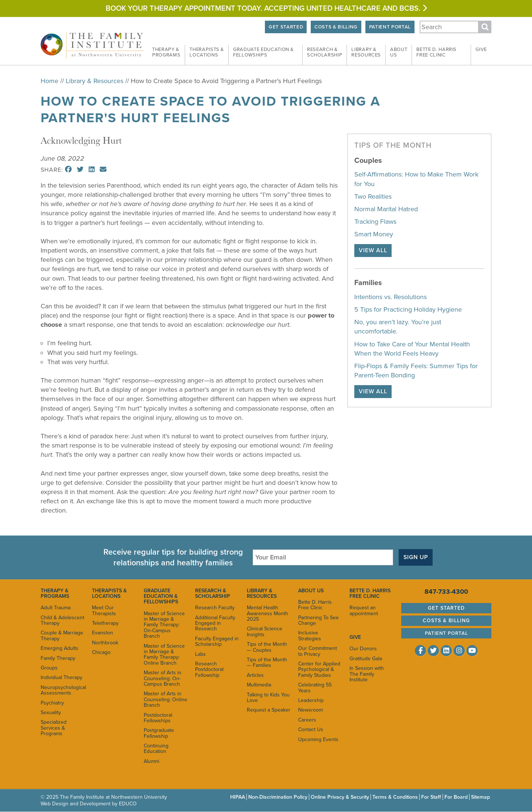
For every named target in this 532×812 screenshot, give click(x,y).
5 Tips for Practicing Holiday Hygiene (408, 309)
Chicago (101, 652)
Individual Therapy (62, 677)
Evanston (103, 633)
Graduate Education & (263, 52)
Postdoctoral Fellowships (158, 718)
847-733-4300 (446, 592)
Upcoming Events (318, 739)
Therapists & (207, 52)
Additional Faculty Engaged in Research (215, 623)
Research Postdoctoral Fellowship (209, 669)
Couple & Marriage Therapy (62, 636)
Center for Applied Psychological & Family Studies (319, 669)
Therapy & (166, 52)
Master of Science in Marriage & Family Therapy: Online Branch (164, 655)
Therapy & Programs (55, 593)
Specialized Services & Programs (54, 728)
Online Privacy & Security (340, 797)
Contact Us (311, 729)
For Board (456, 797)
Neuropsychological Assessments (63, 690)
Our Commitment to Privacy (318, 651)
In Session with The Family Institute (367, 674)
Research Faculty (215, 608)
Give (481, 49)
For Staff (431, 797)
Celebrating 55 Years (315, 688)
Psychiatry (52, 703)
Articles (255, 675)
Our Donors (363, 649)
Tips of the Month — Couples (267, 647)
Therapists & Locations (109, 593)
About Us (311, 591)
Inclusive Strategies (310, 636)
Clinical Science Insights (265, 632)
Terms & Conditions (395, 797)
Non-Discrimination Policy (278, 797)
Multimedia (259, 685)
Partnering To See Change (318, 620)
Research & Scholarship (213, 593)
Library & (366, 52)
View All (373, 250)
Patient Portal (389, 27)
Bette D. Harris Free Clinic (315, 605)
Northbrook (105, 643)
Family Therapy (58, 658)
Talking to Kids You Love (268, 698)
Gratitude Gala (366, 659)
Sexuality (51, 712)
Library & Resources (95, 81)
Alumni (151, 761)
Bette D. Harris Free (436, 52)
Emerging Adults (59, 648)
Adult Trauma (56, 608)
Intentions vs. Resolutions (391, 297)
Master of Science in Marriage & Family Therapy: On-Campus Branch (164, 625)
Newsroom (311, 710)
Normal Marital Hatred (386, 209)
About (399, 52)
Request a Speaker (269, 710)
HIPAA (238, 797)
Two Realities (373, 196)
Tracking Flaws (375, 222)
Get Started (284, 27)
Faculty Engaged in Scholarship (217, 641)
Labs (200, 654)
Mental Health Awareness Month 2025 (267, 613)
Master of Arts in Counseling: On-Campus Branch (163, 678)
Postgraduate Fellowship (159, 733)
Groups (49, 668)
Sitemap (480, 797)
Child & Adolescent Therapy (62, 620)
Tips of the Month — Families (267, 662)
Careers (307, 720)
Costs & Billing (335, 27)
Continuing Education (156, 748)
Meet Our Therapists (104, 610)
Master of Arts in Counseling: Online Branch (166, 699)
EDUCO (128, 804)
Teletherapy (105, 623)
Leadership (311, 700)
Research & (325, 52)
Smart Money (374, 234)
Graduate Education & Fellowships (161, 596)
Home (50, 81)
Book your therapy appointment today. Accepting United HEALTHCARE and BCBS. (266, 8)
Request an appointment (364, 610)
